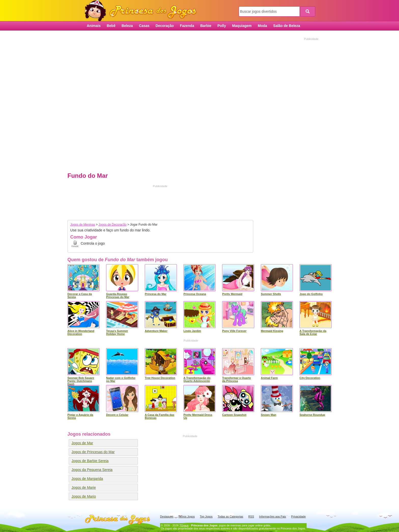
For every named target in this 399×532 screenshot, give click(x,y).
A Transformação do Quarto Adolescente (197, 379)
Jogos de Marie (84, 487)
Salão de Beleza (287, 26)
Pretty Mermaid (232, 294)
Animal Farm (269, 378)
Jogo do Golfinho (311, 294)
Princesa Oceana (195, 294)
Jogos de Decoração (112, 225)
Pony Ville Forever (234, 331)
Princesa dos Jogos (142, 11)
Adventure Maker (156, 331)
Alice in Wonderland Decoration (81, 332)
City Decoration (310, 378)
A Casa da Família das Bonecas (160, 416)
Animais (94, 26)
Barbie (206, 26)
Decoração (165, 26)
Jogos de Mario (84, 496)
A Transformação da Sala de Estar (313, 332)
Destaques (167, 516)
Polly (222, 26)
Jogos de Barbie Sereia (90, 461)
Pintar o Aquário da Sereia (80, 416)
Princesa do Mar (156, 294)
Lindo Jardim (192, 331)
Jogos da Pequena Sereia (92, 470)
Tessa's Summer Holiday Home (117, 332)
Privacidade (298, 516)
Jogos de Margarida (87, 479)
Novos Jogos (187, 516)
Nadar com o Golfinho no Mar (121, 379)
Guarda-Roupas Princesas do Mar (118, 295)
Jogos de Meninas (83, 225)
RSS (251, 516)
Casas (144, 26)
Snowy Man (269, 415)
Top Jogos (206, 516)
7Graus (184, 525)
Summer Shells (271, 294)
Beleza (127, 26)
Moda (262, 26)
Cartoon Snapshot (234, 415)
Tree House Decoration (160, 378)
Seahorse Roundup (312, 415)
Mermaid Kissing (272, 331)
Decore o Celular (117, 415)
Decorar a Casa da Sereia (80, 295)
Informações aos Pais (273, 516)
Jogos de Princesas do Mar (93, 452)
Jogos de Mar (82, 443)
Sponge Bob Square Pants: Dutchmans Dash (81, 381)
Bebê (111, 26)
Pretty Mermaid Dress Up (198, 416)
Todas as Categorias (230, 516)
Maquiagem (242, 26)
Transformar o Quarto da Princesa (237, 379)
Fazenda (187, 26)
